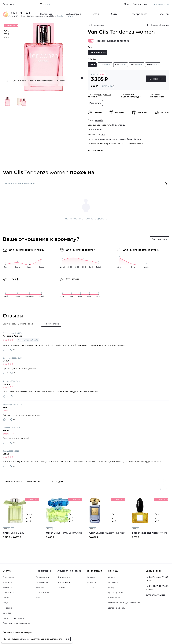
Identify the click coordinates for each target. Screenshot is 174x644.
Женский (97, 140)
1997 (103, 145)
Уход (96, 14)
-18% (102, 84)
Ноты (38, 608)
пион (114, 149)
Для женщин (42, 587)
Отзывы (91, 587)
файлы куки (25, 639)
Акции (115, 14)
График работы (116, 603)
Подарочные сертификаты (16, 633)
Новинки (46, 14)
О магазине (9, 587)
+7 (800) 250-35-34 (157, 596)
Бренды (164, 14)
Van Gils (99, 130)
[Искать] (166, 194)
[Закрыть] (82, 88)
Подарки (7, 618)
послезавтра (105, 104)
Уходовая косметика (69, 581)
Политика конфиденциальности (125, 613)
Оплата (112, 587)
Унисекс (40, 597)
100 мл (7, 539)
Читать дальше (95, 161)
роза (108, 149)
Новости (91, 592)
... (13, 539)
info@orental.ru (155, 605)
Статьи (91, 597)
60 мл (49, 539)
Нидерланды (119, 135)
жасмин (122, 149)
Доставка (113, 592)
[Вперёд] (167, 499)
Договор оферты (117, 618)
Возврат (112, 597)
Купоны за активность (14, 628)
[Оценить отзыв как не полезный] (11, 360)
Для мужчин (42, 592)
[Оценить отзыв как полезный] (4, 360)
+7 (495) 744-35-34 (157, 587)
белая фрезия (134, 149)
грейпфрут (99, 149)
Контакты (7, 592)
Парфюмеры (42, 603)
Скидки (7, 608)
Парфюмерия (72, 14)
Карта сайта (114, 608)
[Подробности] (114, 96)
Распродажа (139, 14)
